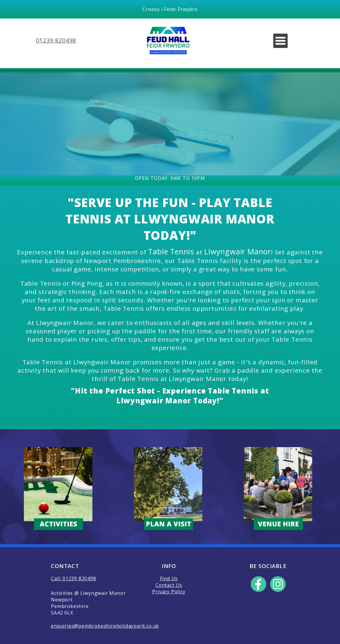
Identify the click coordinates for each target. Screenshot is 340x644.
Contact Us (169, 585)
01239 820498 (56, 40)
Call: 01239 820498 (73, 578)
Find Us (169, 578)
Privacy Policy (169, 592)
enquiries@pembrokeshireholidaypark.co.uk (105, 626)
